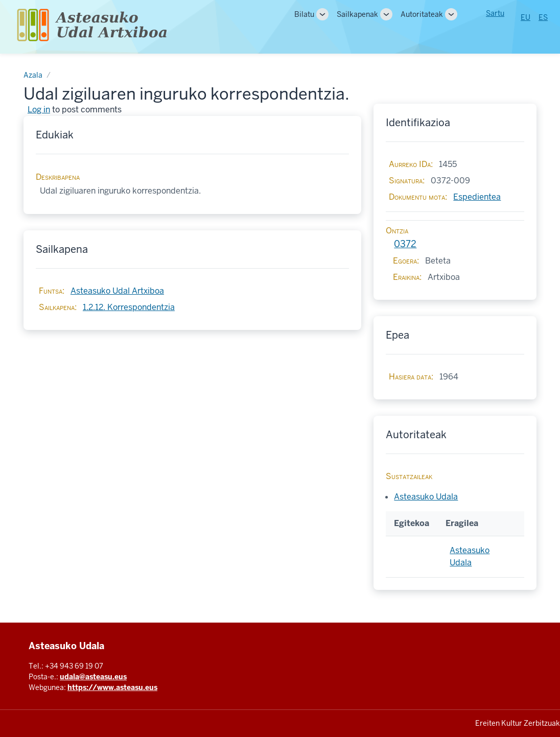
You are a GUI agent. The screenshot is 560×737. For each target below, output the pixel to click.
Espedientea (477, 197)
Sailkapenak (357, 14)
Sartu (495, 13)
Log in (39, 110)
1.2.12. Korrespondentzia (129, 307)
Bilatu (304, 14)
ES (543, 17)
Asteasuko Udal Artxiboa (117, 291)
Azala (33, 75)
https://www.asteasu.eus (112, 687)
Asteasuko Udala (426, 497)
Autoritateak (422, 14)
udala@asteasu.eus (93, 677)
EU (526, 17)
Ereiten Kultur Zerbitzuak (518, 723)
